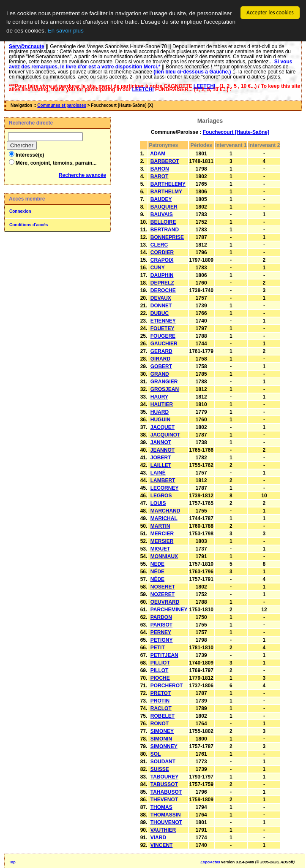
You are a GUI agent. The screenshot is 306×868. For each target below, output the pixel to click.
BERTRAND (165, 230)
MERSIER (162, 541)
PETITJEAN (164, 655)
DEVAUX (161, 298)
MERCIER (162, 534)
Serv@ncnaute (27, 46)
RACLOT (161, 708)
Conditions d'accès (29, 225)
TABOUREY (164, 777)
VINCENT (162, 845)
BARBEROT (165, 161)
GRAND (160, 374)
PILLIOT (160, 663)
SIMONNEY (164, 746)
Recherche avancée (82, 175)
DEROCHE (163, 290)
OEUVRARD (165, 602)
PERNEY (161, 632)
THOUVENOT (166, 822)
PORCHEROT (167, 686)
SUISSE (160, 769)
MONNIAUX (164, 556)
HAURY (159, 397)
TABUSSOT (164, 784)
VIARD (158, 838)
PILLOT (160, 670)
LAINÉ (158, 473)
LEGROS (161, 496)
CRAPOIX (162, 260)
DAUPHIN (162, 275)
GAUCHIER (164, 344)
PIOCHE (160, 678)
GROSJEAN (165, 389)
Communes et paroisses (62, 105)
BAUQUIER (164, 207)
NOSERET (163, 587)
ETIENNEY (163, 321)
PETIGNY (162, 640)
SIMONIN (161, 739)
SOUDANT (163, 762)
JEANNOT (163, 450)
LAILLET (161, 465)
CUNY (158, 268)
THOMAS (161, 807)
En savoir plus (65, 31)
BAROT (160, 176)
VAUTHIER (163, 830)
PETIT (158, 648)
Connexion (20, 211)
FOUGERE (163, 336)
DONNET (161, 306)
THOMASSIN (166, 815)
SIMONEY (162, 731)
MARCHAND (165, 511)
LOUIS (158, 503)
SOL (156, 754)
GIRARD (160, 359)
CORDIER (162, 252)
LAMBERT (163, 480)
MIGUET (160, 549)
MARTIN (160, 526)
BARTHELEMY (168, 184)
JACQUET (163, 427)
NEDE (157, 564)
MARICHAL (164, 518)
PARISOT (161, 625)
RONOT (160, 724)
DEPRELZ (162, 283)
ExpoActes (210, 862)
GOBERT (161, 366)
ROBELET (163, 716)
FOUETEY (163, 328)
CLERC (159, 245)
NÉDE (157, 572)
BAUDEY (161, 199)
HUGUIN (160, 420)
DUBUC (160, 313)
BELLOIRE (163, 222)
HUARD (160, 412)
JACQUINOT (165, 435)
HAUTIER (162, 404)
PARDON (161, 617)
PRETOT (161, 693)
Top (12, 862)
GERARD (161, 351)
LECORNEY (165, 488)
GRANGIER (164, 382)
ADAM (158, 154)
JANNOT (161, 442)
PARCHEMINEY (169, 610)
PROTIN (160, 701)
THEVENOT (164, 800)
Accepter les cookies (270, 12)
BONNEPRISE (167, 237)
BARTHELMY (166, 192)
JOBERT (161, 458)
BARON (160, 169)
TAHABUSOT (166, 792)
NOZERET (163, 594)
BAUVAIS (162, 214)
